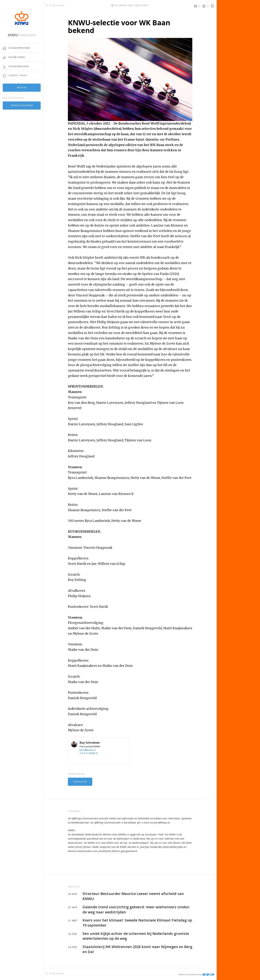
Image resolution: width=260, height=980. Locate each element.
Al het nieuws (55, 5)
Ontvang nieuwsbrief (22, 104)
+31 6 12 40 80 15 (89, 753)
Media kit (22, 87)
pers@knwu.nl (88, 750)
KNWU (22, 35)
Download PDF (79, 781)
